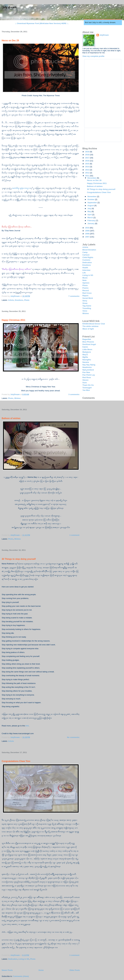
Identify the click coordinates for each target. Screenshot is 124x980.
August (91, 206)
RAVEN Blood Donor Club (94, 324)
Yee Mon (86, 390)
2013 (88, 170)
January (91, 223)
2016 (88, 161)
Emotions (19, 300)
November (92, 196)
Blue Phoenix (88, 342)
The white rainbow (90, 326)
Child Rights (88, 257)
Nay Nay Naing (89, 365)
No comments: (73, 737)
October (91, 199)
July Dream (10, 7)
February (92, 221)
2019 (88, 152)
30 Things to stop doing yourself (19, 559)
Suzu (85, 383)
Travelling (87, 308)
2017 (88, 158)
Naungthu (87, 360)
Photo (27, 300)
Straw (85, 303)
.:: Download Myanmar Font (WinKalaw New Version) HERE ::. (42, 23)
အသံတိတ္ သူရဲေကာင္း (21, 188)
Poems (85, 288)
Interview (86, 270)
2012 (88, 173)
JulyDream (104, 35)
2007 (88, 237)
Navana (86, 362)
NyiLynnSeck (88, 370)
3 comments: (74, 394)
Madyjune (87, 352)
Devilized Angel (89, 344)
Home (41, 970)
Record (86, 290)
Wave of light (88, 329)
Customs (86, 260)
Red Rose (87, 377)
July (90, 208)
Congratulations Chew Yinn (16, 761)
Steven (85, 380)
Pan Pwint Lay (89, 375)
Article (11, 300)
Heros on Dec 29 (10, 41)
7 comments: (74, 296)
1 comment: (75, 535)
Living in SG (24, 959)
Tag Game (87, 306)
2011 (88, 176)
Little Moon (87, 349)
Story (85, 301)
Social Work (88, 298)
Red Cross (87, 293)
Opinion (86, 283)
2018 (88, 155)
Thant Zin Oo (88, 385)
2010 (88, 228)
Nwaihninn (87, 367)
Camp (85, 252)
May (90, 211)
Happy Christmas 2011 (13, 320)
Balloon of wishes (11, 418)
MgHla (85, 357)
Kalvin (85, 347)
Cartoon (86, 255)
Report (85, 296)
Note (84, 280)
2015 (88, 164)
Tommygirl (87, 388)
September (93, 203)
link (27, 726)
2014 (88, 167)
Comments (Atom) (21, 976)
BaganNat (87, 339)
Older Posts (75, 970)
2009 (88, 231)
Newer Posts (7, 970)
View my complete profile (93, 56)
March (90, 218)
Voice (85, 311)
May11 (85, 355)
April (90, 215)
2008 (88, 234)
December (92, 178)
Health (85, 268)
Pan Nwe (86, 372)
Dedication (13, 959)
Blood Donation (89, 250)
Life (84, 273)
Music (85, 278)
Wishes (18, 398)
